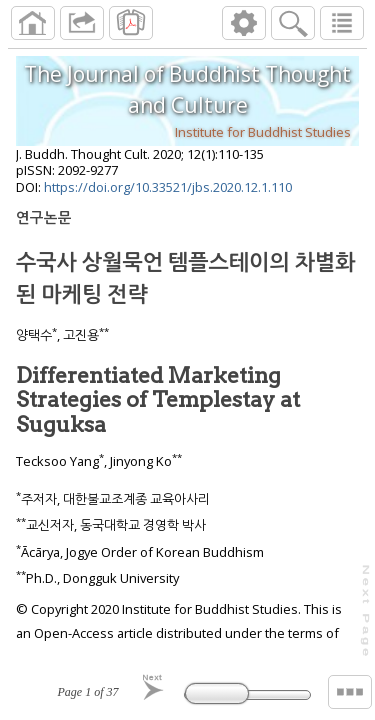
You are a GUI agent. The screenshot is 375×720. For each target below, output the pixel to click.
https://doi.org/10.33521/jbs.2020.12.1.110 (168, 187)
